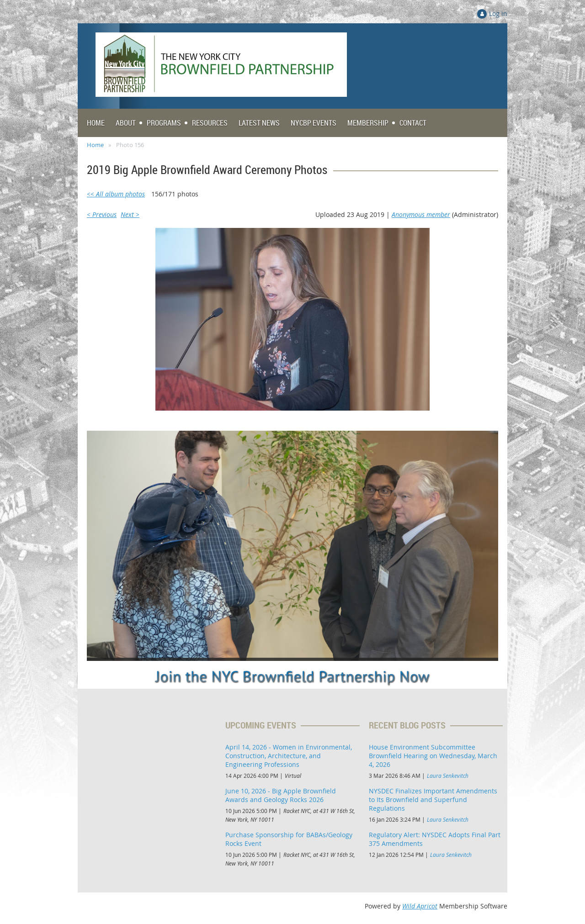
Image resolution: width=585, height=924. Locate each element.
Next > (130, 214)
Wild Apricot (420, 906)
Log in (498, 13)
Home (95, 145)
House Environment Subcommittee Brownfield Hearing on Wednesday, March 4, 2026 (433, 756)
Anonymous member (421, 214)
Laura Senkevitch (448, 776)
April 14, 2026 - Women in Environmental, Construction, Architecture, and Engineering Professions (289, 756)
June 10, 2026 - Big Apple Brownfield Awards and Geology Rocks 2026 (281, 795)
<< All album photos (116, 194)
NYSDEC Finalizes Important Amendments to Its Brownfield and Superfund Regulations (433, 800)
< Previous (102, 214)
